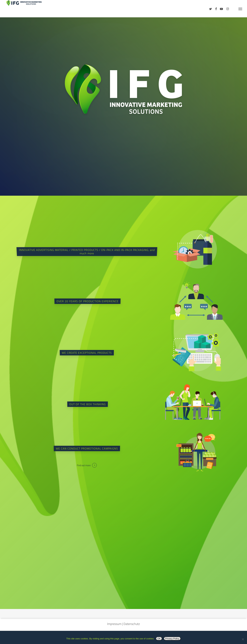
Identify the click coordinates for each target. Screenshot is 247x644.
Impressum (114, 624)
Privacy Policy (172, 639)
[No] (243, 639)
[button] (240, 9)
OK (159, 639)
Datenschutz (132, 624)
